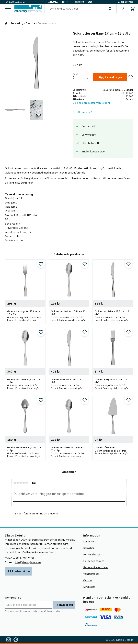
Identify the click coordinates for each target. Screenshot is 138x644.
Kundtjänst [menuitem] (89, 542)
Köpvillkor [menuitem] (89, 548)
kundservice (97, 151)
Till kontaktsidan (19, 571)
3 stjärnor (21, 483)
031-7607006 (25, 558)
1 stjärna (15, 483)
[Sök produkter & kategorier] (77, 9)
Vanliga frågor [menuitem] (91, 574)
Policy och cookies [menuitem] (94, 561)
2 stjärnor (18, 483)
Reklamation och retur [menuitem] (96, 567)
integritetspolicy (54, 611)
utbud (92, 126)
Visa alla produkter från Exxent (91, 103)
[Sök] (110, 9)
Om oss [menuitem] (88, 580)
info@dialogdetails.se (28, 562)
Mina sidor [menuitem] (89, 587)
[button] (8, 9)
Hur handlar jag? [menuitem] (92, 555)
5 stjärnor (27, 483)
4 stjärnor (24, 483)
